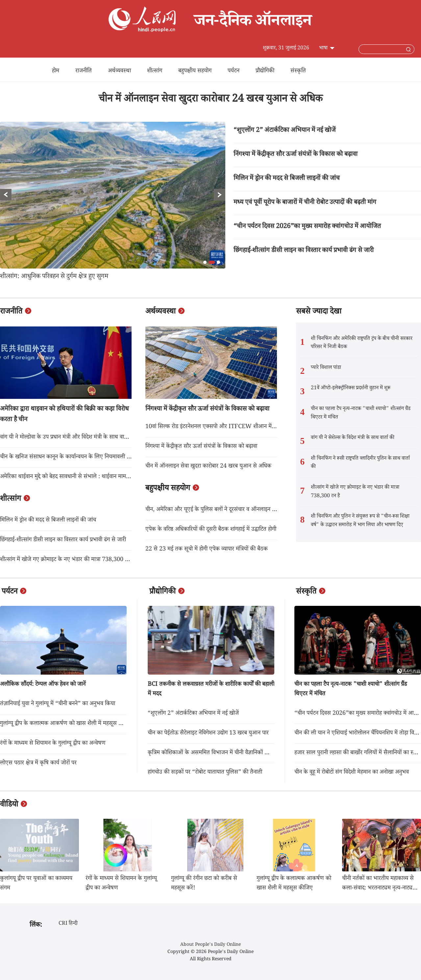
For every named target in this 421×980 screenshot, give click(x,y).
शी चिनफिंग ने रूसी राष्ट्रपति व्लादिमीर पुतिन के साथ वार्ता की (360, 463)
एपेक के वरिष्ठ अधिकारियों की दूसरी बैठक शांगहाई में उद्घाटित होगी (211, 530)
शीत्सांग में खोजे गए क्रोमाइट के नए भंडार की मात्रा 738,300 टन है (67, 560)
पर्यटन (234, 71)
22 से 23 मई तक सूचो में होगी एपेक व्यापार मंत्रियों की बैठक (207, 550)
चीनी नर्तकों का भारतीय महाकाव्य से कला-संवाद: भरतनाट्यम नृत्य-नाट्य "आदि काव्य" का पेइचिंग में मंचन (378, 889)
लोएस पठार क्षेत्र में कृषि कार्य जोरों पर (38, 763)
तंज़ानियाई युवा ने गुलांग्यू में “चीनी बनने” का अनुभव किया (58, 704)
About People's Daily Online (210, 945)
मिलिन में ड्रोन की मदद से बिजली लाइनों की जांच (287, 179)
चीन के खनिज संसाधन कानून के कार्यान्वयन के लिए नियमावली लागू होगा (72, 457)
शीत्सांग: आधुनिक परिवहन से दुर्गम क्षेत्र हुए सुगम (54, 277)
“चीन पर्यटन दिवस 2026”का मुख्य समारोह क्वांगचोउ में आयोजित (307, 227)
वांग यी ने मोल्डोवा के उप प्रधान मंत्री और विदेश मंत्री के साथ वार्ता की (68, 438)
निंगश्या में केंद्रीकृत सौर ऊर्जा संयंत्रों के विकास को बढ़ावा (296, 155)
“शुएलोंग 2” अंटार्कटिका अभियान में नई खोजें (285, 131)
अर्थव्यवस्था (119, 71)
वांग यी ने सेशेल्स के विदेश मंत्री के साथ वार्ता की (353, 438)
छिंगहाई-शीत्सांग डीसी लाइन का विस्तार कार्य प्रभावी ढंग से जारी (304, 251)
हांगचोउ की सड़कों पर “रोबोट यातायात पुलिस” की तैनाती (205, 773)
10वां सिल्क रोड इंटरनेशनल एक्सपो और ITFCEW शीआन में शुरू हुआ (218, 427)
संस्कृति (298, 71)
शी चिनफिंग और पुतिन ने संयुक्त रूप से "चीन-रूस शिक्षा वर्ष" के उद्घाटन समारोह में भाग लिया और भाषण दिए (360, 521)
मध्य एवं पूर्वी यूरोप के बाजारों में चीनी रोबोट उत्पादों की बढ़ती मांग (305, 203)
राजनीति (84, 71)
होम (56, 71)
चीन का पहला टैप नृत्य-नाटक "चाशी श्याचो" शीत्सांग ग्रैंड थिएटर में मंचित (361, 413)
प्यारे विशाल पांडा (326, 368)
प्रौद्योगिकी (265, 71)
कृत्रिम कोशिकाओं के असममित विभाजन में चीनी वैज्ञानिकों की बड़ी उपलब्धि (222, 753)
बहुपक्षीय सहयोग (195, 71)
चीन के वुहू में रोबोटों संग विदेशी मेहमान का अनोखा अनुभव (352, 773)
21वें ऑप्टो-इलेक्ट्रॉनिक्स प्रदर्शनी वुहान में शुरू (351, 388)
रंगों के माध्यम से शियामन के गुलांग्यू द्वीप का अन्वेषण (53, 744)
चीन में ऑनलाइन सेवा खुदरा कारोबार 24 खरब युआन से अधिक (211, 100)
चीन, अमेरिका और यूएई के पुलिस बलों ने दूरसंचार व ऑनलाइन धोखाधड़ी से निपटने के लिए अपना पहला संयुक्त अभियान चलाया (273, 510)
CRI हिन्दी (68, 924)
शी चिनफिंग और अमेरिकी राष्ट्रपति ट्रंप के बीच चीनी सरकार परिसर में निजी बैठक (362, 343)
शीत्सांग (155, 71)
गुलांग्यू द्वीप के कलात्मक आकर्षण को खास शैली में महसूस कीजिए (66, 724)
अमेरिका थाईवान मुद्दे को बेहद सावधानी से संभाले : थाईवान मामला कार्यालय (75, 477)
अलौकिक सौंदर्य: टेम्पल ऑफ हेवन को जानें (43, 685)
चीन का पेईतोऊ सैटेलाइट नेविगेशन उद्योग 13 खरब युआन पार (208, 734)
